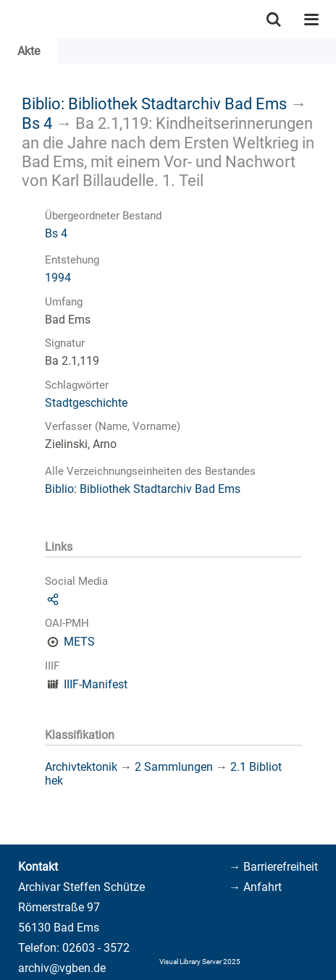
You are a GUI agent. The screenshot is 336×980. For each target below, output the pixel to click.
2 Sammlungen (174, 767)
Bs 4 (37, 123)
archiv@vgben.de (62, 968)
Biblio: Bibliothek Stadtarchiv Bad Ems (154, 104)
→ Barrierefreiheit (273, 867)
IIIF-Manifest (96, 684)
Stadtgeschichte (86, 403)
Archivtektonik (81, 767)
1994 (58, 278)
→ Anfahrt (255, 887)
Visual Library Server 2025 (200, 962)
